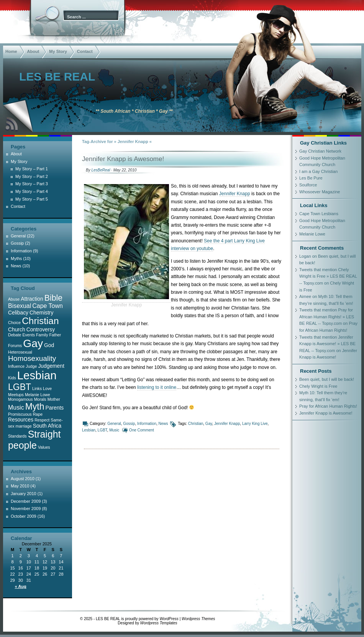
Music (114, 430)
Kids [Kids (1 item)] (12, 378)
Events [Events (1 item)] (29, 335)
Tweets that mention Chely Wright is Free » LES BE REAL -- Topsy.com (328, 276)
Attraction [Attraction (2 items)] (32, 299)
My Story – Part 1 (32, 169)
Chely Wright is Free (318, 386)
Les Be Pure (311, 178)
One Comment (142, 430)
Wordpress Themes (198, 619)
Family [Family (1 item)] (42, 335)
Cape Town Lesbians (319, 214)
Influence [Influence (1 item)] (16, 366)
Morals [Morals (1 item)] (40, 399)
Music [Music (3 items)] (16, 407)
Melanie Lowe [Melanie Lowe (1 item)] (38, 395)
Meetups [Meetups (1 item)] (16, 395)
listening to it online (157, 387)
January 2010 (24, 494)
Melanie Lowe (312, 234)
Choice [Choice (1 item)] (14, 323)
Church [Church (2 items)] (17, 329)
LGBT (102, 430)
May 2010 (20, 486)
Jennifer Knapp (235, 194)
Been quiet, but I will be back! (327, 379)
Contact (85, 51)
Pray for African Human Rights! (328, 406)
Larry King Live (255, 424)
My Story (58, 51)
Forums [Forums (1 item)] (15, 346)
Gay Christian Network (320, 151)
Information (147, 424)
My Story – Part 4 (32, 191)
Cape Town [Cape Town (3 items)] (47, 306)
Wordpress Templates (159, 623)
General (114, 424)
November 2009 (26, 509)
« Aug (21, 586)
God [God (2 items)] (49, 345)
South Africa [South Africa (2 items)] (47, 426)
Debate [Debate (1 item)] (15, 335)
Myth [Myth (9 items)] (35, 407)
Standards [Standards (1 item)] (17, 436)
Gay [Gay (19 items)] (33, 343)
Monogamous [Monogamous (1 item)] (20, 399)
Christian (196, 424)
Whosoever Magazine (320, 192)
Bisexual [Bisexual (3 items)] (20, 306)
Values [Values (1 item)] (44, 447)
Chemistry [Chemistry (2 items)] (41, 313)
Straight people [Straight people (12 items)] (34, 440)
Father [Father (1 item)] (55, 335)
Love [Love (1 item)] (47, 388)
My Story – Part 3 (32, 184)
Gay (209, 424)
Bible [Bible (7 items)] (53, 298)
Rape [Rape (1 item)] (38, 414)
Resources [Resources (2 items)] (21, 420)
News (163, 424)
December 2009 (26, 501)
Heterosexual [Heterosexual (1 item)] (20, 352)
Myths (16, 258)
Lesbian (89, 430)
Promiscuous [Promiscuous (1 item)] (20, 414)
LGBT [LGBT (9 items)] (20, 387)
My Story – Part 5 (32, 199)
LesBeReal (101, 170)
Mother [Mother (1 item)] (54, 399)
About (33, 51)
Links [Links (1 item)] (37, 388)
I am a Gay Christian (318, 171)
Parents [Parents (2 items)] (55, 408)
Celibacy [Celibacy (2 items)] (18, 313)
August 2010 (23, 479)
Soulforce (308, 185)
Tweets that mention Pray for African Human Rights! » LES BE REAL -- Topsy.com (327, 317)
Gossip (129, 424)
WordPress (169, 619)
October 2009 (24, 516)
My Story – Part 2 (32, 176)
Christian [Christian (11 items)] (40, 321)
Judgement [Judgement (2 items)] (51, 366)
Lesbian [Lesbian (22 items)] (37, 375)
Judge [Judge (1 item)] (31, 366)
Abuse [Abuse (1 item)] (14, 299)
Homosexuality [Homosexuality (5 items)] (32, 358)
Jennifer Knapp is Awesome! (123, 159)
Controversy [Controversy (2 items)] (41, 329)
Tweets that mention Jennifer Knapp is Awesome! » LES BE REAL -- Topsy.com (327, 344)
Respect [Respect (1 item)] (42, 420)
